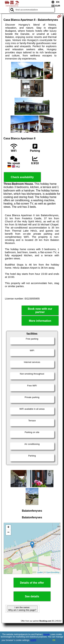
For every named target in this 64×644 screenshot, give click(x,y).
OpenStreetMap (53, 572)
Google (47, 634)
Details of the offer (32, 583)
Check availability (22, 177)
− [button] (8, 533)
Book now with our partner (40, 310)
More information (40, 321)
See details (32, 596)
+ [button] (8, 527)
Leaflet (40, 572)
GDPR (33, 640)
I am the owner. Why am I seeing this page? (22, 609)
